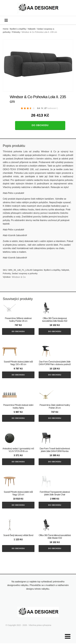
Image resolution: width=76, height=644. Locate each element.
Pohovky (16, 32)
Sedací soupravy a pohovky (25, 273)
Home (6, 29)
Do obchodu (40, 125)
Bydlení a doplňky (18, 29)
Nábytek (32, 29)
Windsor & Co (19, 277)
